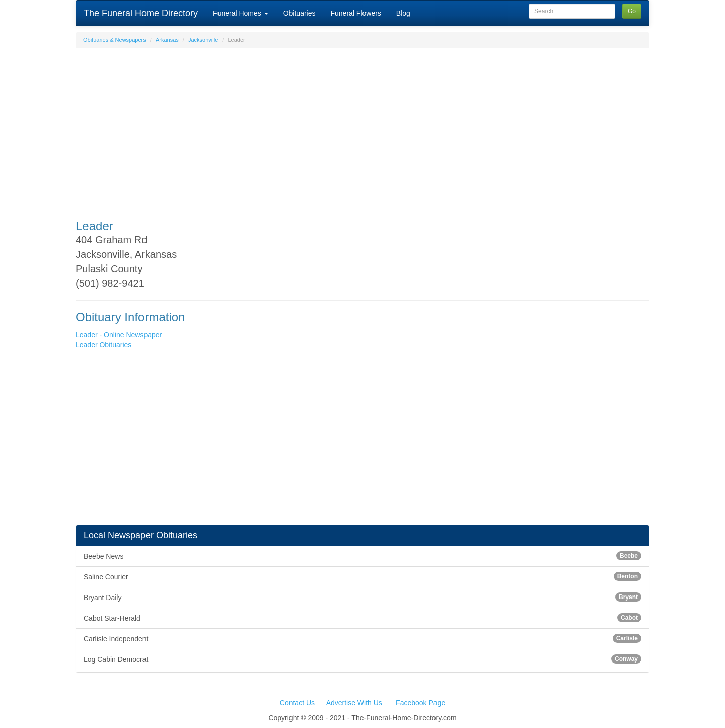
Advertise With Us (354, 703)
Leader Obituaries (103, 345)
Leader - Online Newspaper (119, 335)
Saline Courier (362, 576)
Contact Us (297, 703)
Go (632, 11)
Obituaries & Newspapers (115, 40)
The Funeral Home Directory (141, 13)
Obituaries (300, 13)
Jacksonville (203, 40)
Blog (403, 13)
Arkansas (167, 40)
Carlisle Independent (362, 638)
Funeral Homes (241, 13)
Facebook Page (420, 703)
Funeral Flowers (355, 13)
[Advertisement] (362, 129)
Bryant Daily (362, 597)
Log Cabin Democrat (362, 659)
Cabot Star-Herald (362, 618)
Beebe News (362, 556)
